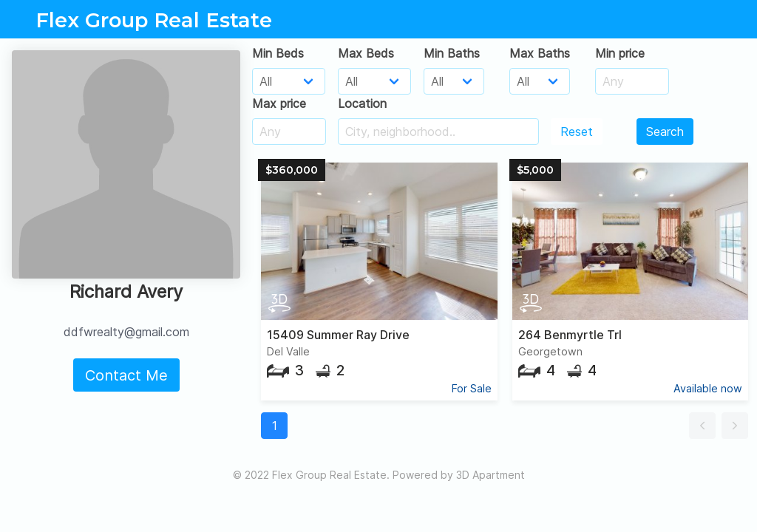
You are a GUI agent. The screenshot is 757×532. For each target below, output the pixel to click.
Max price (279, 103)
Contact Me (126, 375)
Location (362, 103)
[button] (702, 426)
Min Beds (278, 53)
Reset (577, 132)
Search (665, 132)
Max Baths (540, 53)
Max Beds (366, 53)
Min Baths (452, 53)
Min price (620, 53)
